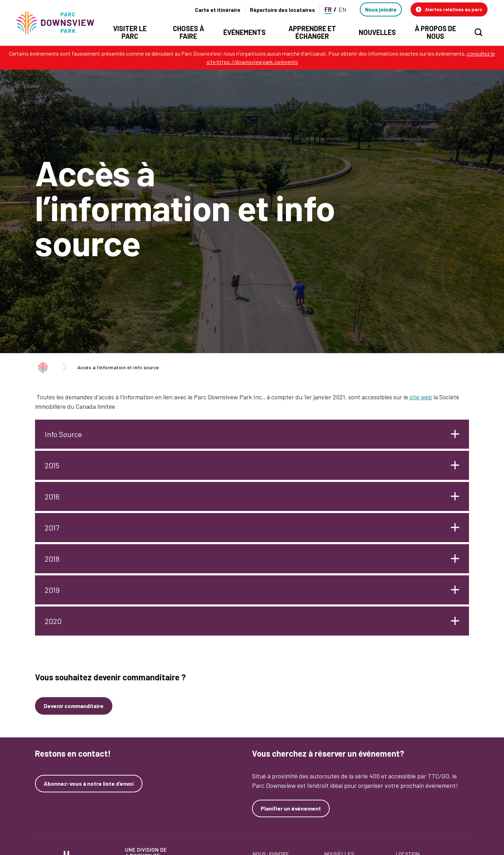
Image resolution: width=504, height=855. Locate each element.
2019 (52, 590)
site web (421, 397)
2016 (52, 496)
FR (328, 9)
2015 (52, 465)
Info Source (63, 434)
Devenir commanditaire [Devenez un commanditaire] (74, 706)
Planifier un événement (291, 808)
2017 (52, 527)
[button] (449, 9)
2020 (53, 621)
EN (342, 9)
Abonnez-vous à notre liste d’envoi (89, 784)
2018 (52, 559)
